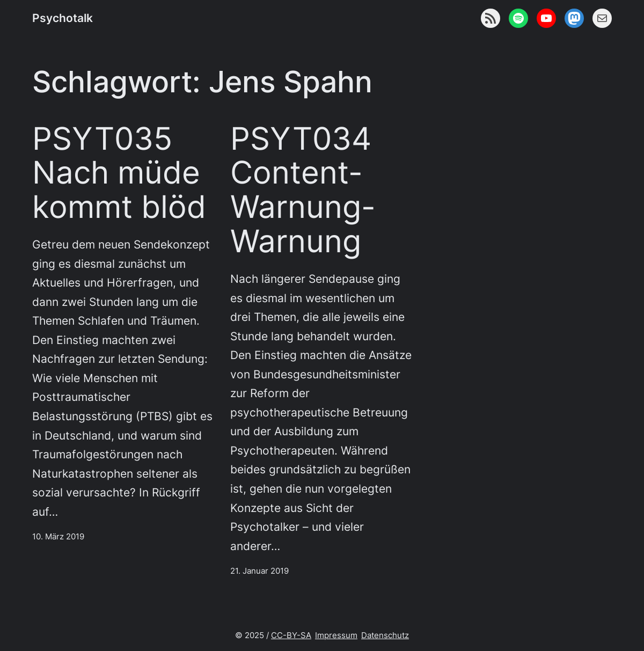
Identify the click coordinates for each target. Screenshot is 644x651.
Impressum (336, 635)
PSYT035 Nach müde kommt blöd (119, 173)
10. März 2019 (58, 536)
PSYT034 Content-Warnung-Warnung (303, 191)
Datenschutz (385, 635)
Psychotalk (63, 18)
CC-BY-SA (291, 635)
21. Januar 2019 (259, 571)
